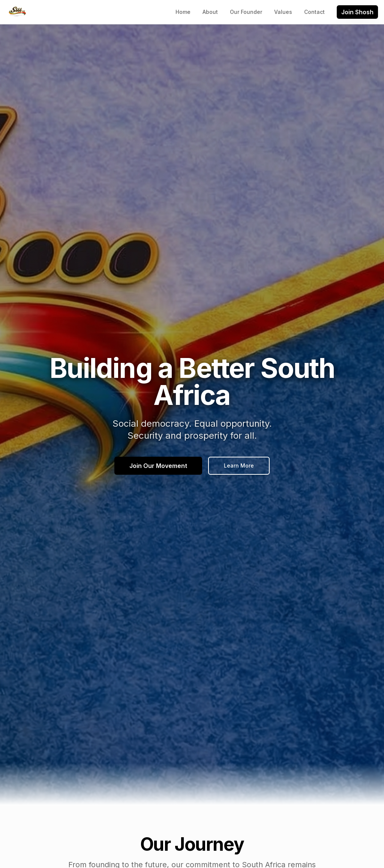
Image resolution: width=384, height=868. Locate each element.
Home (183, 12)
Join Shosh (357, 12)
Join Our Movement (158, 466)
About (210, 12)
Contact (314, 12)
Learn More (239, 466)
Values (283, 12)
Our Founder (246, 12)
